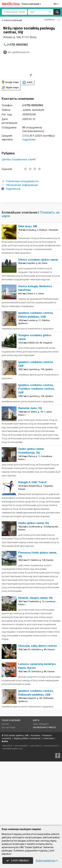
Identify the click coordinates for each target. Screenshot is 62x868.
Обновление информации (20, 185)
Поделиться (11, 189)
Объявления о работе (44, 792)
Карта (36, 784)
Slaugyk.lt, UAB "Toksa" (33, 546)
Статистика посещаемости (20, 181)
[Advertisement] (31, 234)
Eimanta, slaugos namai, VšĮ (35, 662)
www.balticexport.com (12, 813)
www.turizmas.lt (51, 810)
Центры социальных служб (19, 159)
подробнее (29, 139)
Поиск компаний (31, 4)
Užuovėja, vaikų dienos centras (38, 710)
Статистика (48, 803)
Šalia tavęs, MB (28, 290)
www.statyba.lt (21, 810)
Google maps (10, 82)
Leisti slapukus (18, 860)
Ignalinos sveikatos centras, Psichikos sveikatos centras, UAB (36, 453)
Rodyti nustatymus (47, 861)
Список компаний (12, 20)
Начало (5, 788)
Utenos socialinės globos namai (38, 324)
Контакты (36, 800)
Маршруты (44, 788)
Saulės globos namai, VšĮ (34, 587)
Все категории (9, 792)
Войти (5, 806)
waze (27, 82)
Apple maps (10, 88)
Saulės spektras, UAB (19, 800)
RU (56, 4)
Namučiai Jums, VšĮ (30, 472)
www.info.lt (7, 810)
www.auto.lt (36, 810)
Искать (57, 12)
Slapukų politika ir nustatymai (27, 803)
